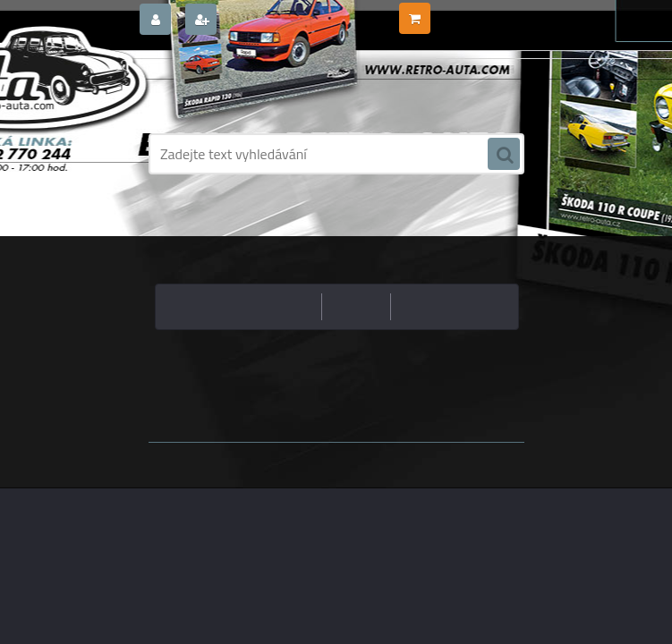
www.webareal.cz (336, 455)
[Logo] (272, 87)
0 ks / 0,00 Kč (469, 12)
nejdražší (357, 306)
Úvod (319, 219)
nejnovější (428, 306)
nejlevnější (284, 306)
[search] (504, 155)
